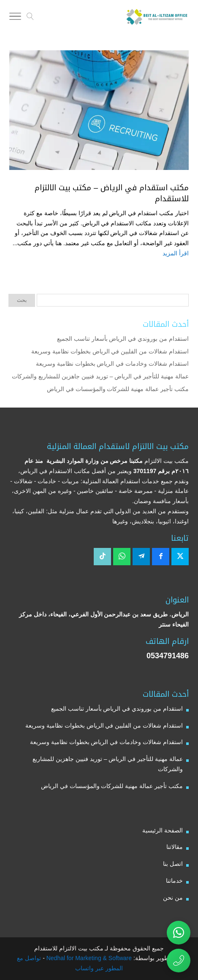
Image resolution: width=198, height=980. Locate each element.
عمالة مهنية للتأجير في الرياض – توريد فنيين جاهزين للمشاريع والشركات (100, 376)
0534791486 (168, 656)
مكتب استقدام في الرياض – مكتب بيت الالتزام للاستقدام (112, 193)
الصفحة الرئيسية (163, 830)
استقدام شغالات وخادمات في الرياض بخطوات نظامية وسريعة (112, 364)
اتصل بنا (173, 864)
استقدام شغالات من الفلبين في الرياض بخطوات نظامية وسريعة (110, 351)
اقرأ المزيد (176, 253)
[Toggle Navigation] (15, 18)
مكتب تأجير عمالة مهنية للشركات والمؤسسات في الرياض (118, 389)
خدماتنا (174, 881)
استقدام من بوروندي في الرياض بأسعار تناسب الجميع (123, 339)
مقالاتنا (175, 847)
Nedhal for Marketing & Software (88, 958)
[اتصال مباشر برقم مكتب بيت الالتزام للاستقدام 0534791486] (179, 961)
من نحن (173, 898)
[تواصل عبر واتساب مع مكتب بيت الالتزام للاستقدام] (179, 933)
